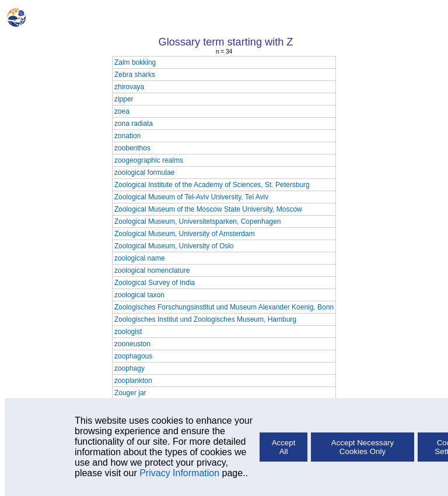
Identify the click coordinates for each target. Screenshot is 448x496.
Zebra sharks (135, 75)
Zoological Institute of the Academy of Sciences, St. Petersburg (212, 185)
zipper (124, 99)
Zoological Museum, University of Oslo (174, 246)
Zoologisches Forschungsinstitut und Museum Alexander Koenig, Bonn (224, 307)
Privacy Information (179, 473)
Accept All (284, 447)
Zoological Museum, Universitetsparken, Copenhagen (198, 221)
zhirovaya (129, 87)
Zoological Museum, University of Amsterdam (185, 234)
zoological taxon (139, 295)
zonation (127, 136)
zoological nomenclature (152, 270)
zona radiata (134, 124)
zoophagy (129, 368)
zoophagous (133, 356)
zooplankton (133, 381)
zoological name (140, 258)
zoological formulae (144, 173)
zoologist (128, 332)
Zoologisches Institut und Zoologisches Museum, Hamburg (205, 319)
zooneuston (132, 344)
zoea (122, 111)
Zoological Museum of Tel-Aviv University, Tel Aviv (191, 197)
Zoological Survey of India (155, 283)
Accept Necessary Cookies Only (363, 447)
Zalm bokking (135, 62)
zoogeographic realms (149, 160)
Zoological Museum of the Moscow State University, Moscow (208, 209)
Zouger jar (130, 393)
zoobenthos (132, 148)
